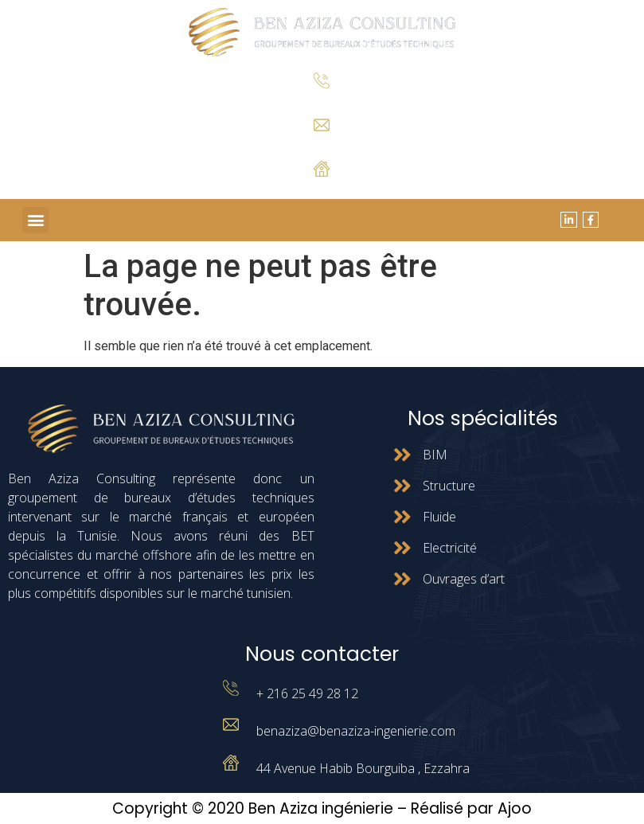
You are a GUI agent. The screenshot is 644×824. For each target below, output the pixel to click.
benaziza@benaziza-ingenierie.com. (322, 144)
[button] (35, 220)
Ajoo (515, 808)
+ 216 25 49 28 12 (322, 101)
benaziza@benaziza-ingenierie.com (356, 731)
